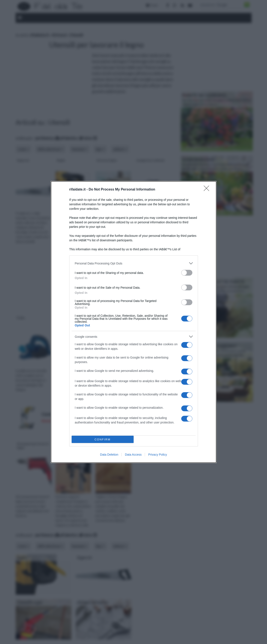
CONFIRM (103, 439)
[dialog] (134, 322)
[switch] (187, 273)
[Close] (208, 190)
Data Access (133, 455)
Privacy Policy (158, 455)
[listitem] (134, 263)
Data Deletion (109, 455)
